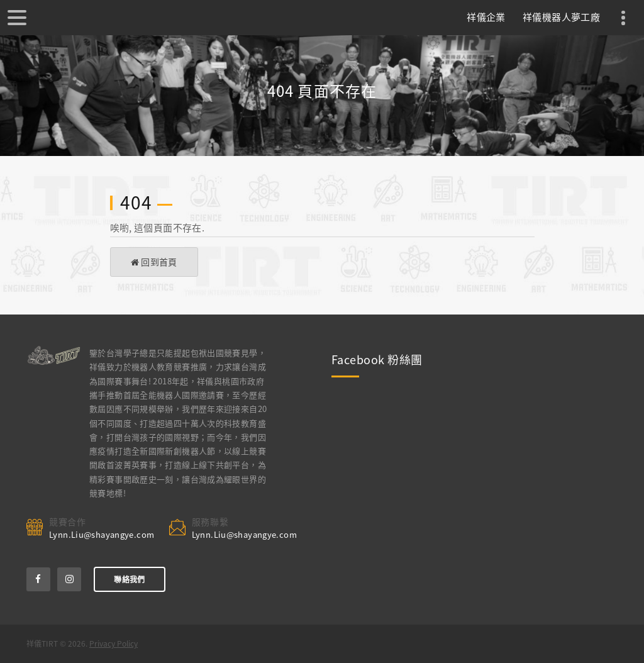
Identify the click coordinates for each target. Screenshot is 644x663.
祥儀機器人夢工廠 (561, 17)
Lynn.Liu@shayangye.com (102, 535)
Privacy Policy (114, 643)
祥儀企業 (486, 17)
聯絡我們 (129, 579)
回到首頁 (154, 262)
